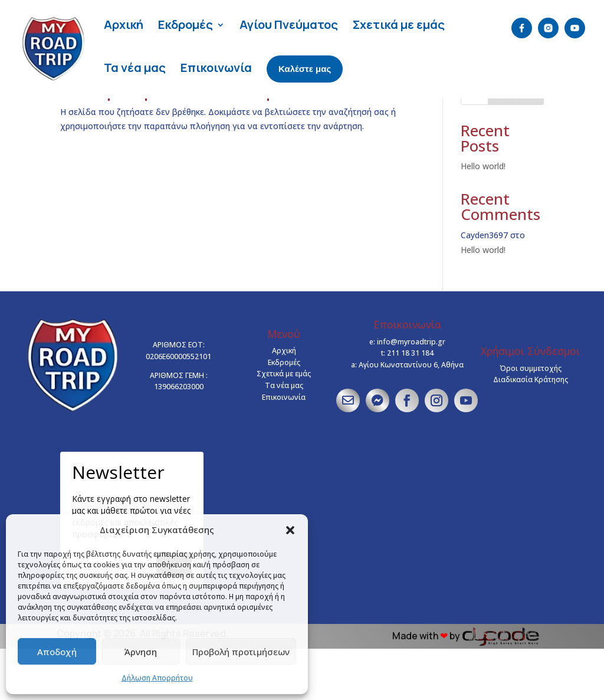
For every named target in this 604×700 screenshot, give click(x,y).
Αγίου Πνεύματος (289, 24)
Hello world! (483, 217)
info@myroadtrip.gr (411, 393)
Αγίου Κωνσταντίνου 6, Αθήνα (411, 416)
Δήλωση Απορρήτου (157, 678)
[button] (290, 530)
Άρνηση (141, 652)
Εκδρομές (186, 24)
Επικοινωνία (216, 68)
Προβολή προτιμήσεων (241, 652)
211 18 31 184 (410, 404)
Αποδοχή (57, 652)
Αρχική (124, 24)
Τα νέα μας (135, 68)
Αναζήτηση (516, 145)
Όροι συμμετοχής (531, 420)
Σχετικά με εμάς (399, 24)
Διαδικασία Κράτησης (531, 431)
